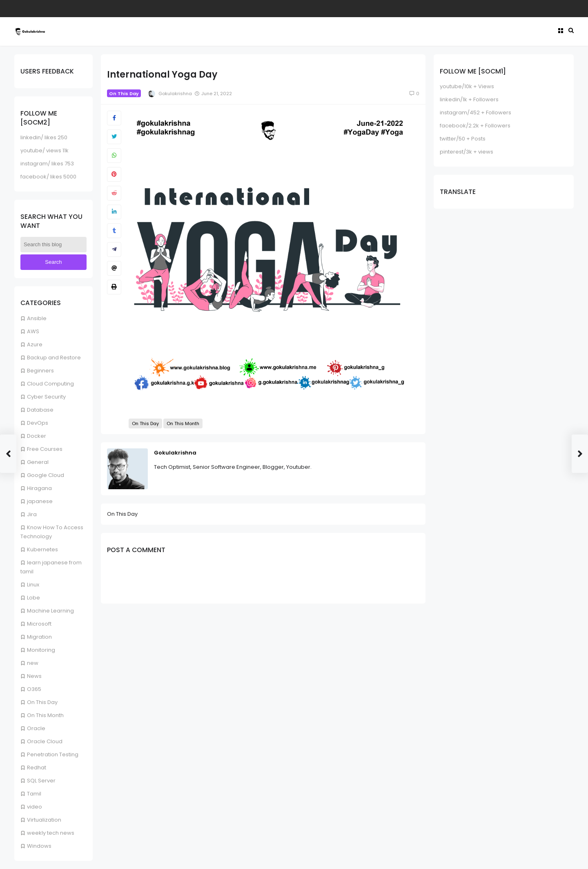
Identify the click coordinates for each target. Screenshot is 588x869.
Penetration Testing (53, 754)
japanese (40, 501)
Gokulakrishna (175, 453)
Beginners (40, 371)
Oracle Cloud (45, 741)
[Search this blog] (53, 245)
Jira (32, 514)
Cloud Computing (50, 384)
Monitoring (41, 650)
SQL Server (41, 781)
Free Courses (45, 449)
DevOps (38, 423)
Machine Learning (50, 611)
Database (40, 410)
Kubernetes (42, 549)
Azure (35, 344)
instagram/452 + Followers (476, 113)
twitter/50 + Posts (463, 139)
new (33, 663)
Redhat (37, 768)
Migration (39, 637)
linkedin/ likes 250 (44, 137)
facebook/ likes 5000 (48, 177)
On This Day (42, 702)
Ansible (37, 318)
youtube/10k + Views (467, 86)
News (34, 676)
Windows (39, 846)
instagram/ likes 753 (47, 164)
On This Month (45, 715)
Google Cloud (46, 475)
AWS (33, 331)
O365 (34, 689)
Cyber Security (46, 397)
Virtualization (44, 820)
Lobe (33, 598)
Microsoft (39, 624)
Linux (33, 585)
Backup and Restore (54, 358)
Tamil (34, 794)
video (35, 807)
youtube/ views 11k (45, 150)
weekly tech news (51, 833)
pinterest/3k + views (467, 152)
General (38, 462)
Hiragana (39, 488)
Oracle (36, 728)
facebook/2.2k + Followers (475, 126)
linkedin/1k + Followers (469, 99)
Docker (37, 436)
